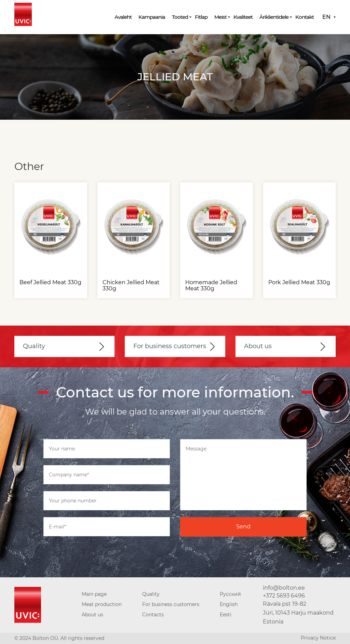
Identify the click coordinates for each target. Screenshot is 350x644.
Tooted (180, 17)
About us (258, 346)
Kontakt (305, 17)
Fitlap (201, 17)
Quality (34, 346)
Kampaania (152, 17)
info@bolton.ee (284, 588)
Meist (220, 17)
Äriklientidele (274, 17)
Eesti (226, 615)
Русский (230, 594)
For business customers (170, 346)
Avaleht (123, 17)
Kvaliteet (243, 17)
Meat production (102, 604)
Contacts (153, 615)
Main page (94, 594)
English (229, 604)
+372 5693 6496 (284, 596)
